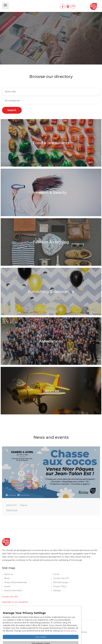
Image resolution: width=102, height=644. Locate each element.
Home (56, 574)
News (7, 578)
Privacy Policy (60, 586)
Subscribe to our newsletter (15, 602)
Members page (61, 582)
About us (8, 574)
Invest (7, 586)
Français (57, 591)
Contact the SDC (61, 578)
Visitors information (13, 591)
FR (73, 6)
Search (12, 110)
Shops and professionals (16, 582)
